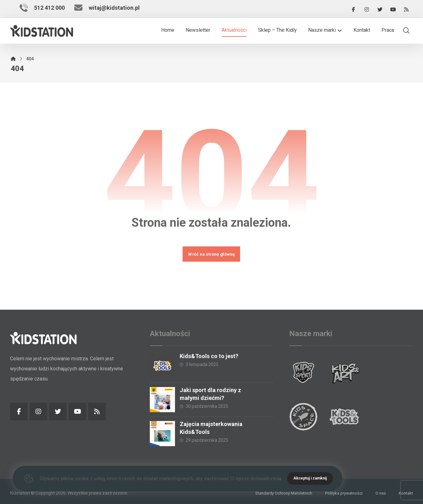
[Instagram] (367, 9)
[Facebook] (353, 9)
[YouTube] (393, 9)
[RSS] (406, 9)
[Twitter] (380, 9)
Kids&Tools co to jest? (211, 359)
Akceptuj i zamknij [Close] (312, 478)
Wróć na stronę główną (212, 256)
